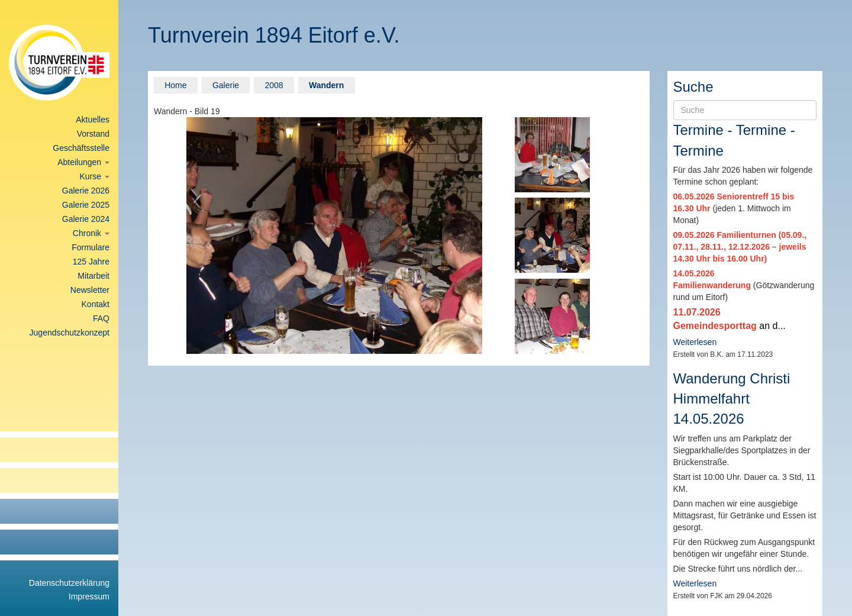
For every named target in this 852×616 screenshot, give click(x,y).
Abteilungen (83, 162)
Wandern (326, 85)
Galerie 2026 (86, 191)
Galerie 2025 (86, 205)
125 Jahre (91, 262)
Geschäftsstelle (81, 148)
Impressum (89, 596)
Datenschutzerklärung (69, 583)
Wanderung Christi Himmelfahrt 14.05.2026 (732, 399)
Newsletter (90, 290)
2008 (274, 85)
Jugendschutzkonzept (70, 333)
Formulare (91, 247)
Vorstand (93, 134)
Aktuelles (93, 120)
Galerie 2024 (86, 219)
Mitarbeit (93, 276)
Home (175, 85)
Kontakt (96, 304)
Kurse (95, 176)
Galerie (226, 85)
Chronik (91, 233)
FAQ (101, 318)
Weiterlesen (695, 342)
